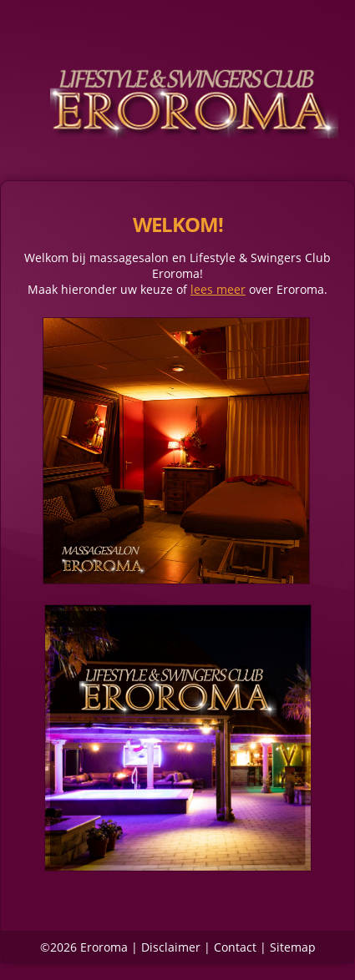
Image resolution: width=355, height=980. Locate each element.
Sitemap (293, 947)
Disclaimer (171, 947)
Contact (235, 947)
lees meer (218, 289)
